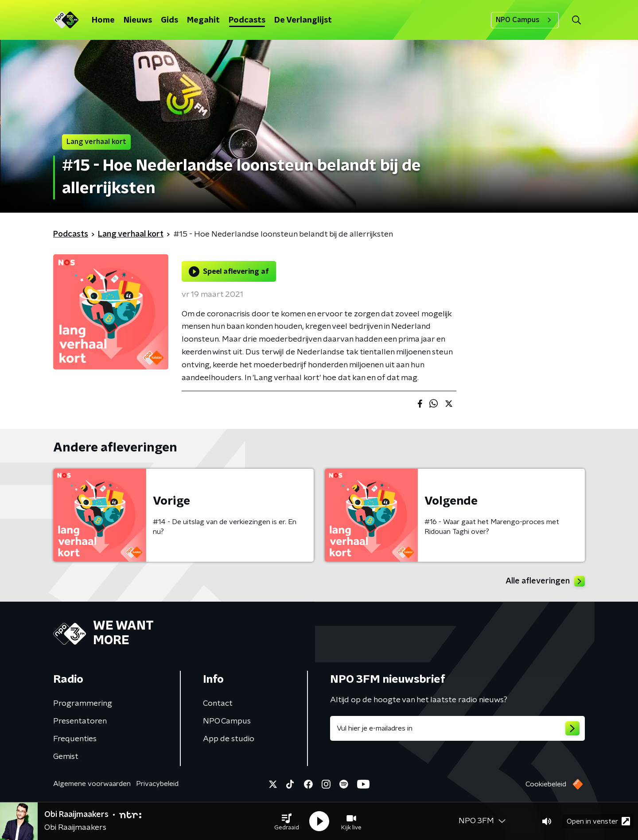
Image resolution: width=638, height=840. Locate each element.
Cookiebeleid (546, 784)
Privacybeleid (157, 784)
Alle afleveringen (545, 581)
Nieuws (138, 20)
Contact (218, 704)
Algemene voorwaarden (92, 784)
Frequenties (75, 739)
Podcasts (247, 20)
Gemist (66, 757)
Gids (169, 20)
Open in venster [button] (598, 821)
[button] (287, 821)
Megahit (203, 20)
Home (103, 20)
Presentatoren (80, 721)
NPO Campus (525, 20)
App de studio (229, 739)
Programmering (83, 704)
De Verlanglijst (303, 20)
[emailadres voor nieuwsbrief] (457, 728)
